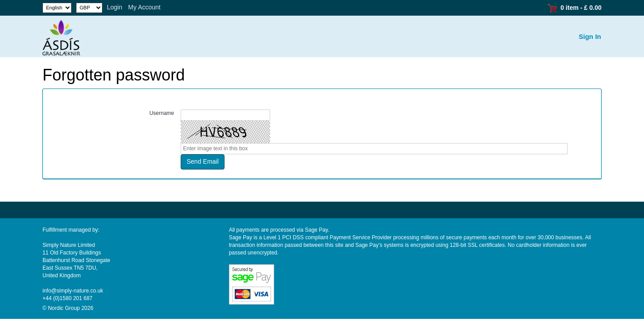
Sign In (590, 36)
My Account (144, 7)
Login (114, 7)
